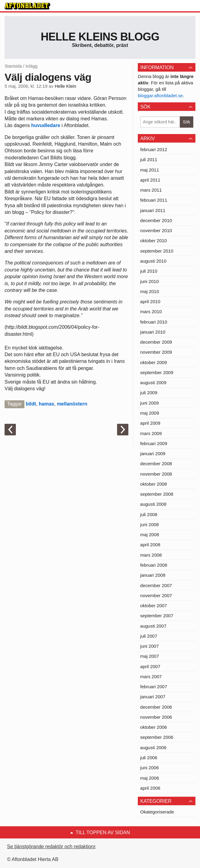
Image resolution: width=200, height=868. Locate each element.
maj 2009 (150, 413)
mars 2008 (151, 555)
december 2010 (156, 220)
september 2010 (157, 251)
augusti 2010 (153, 261)
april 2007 (150, 666)
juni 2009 (150, 403)
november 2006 (156, 717)
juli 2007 (149, 636)
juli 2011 (149, 159)
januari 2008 (153, 575)
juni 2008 (150, 524)
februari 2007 (154, 687)
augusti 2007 (153, 626)
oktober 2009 (154, 362)
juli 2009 (149, 393)
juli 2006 (149, 758)
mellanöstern (72, 404)
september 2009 (157, 372)
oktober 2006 (154, 727)
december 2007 (156, 585)
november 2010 (156, 230)
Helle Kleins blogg (100, 37)
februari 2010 (154, 322)
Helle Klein (65, 86)
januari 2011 (153, 210)
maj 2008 (150, 535)
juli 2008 (149, 514)
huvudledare (46, 125)
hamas (46, 404)
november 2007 (156, 595)
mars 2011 (151, 190)
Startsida (13, 66)
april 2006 (150, 788)
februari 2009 (154, 443)
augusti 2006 (153, 748)
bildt (31, 404)
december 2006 (156, 707)
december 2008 (156, 464)
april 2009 (150, 423)
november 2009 (156, 352)
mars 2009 (151, 433)
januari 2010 (153, 332)
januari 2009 (153, 453)
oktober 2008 (154, 484)
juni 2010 (150, 281)
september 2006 (157, 737)
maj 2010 (150, 291)
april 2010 (150, 301)
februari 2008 (154, 565)
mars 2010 (151, 312)
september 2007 (157, 616)
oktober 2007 (154, 606)
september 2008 (157, 494)
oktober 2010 (154, 241)
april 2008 (150, 545)
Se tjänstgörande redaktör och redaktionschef (56, 847)
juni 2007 (150, 646)
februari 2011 (154, 200)
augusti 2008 (153, 504)
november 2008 (156, 474)
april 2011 (150, 180)
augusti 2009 (153, 383)
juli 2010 (149, 271)
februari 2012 (154, 149)
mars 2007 (151, 677)
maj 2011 (150, 170)
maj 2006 (150, 778)
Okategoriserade (157, 812)
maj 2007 (150, 656)
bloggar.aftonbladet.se (160, 96)
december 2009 (156, 342)
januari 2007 (153, 697)
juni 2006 (150, 768)
